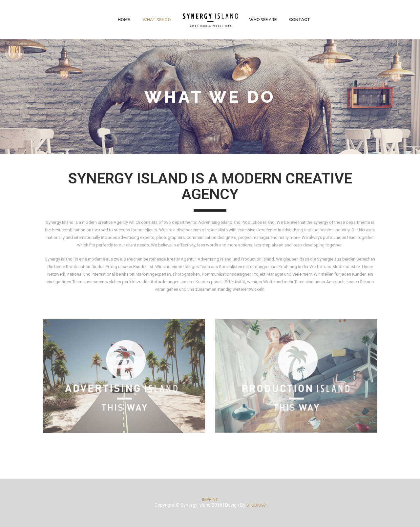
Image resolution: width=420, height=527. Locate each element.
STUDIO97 (256, 505)
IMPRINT (210, 500)
